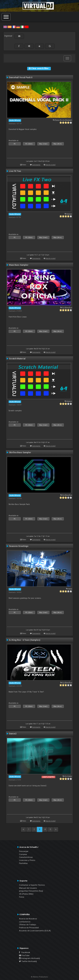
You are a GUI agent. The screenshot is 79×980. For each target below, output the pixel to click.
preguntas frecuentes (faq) (31, 891)
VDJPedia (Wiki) (26, 894)
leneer (69, 214)
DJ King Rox (67, 307)
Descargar (24, 851)
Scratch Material (17, 359)
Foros (22, 897)
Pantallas (23, 863)
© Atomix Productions (40, 977)
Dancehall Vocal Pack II (21, 77)
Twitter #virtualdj (28, 961)
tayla (70, 589)
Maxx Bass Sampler (19, 265)
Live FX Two (15, 171)
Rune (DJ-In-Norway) (64, 120)
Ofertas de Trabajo (28, 925)
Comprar (23, 854)
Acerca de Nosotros (28, 919)
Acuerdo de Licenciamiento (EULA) (35, 931)
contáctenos (25, 922)
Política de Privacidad (29, 928)
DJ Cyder (68, 776)
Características (26, 857)
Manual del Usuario (28, 888)
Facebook (25, 952)
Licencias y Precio (27, 860)
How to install (50, 165)
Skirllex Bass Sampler (20, 453)
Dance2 (13, 734)
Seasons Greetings (19, 546)
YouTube (24, 955)
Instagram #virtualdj (29, 958)
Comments (36, 165)
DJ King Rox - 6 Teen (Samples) (25, 640)
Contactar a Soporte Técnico (32, 885)
